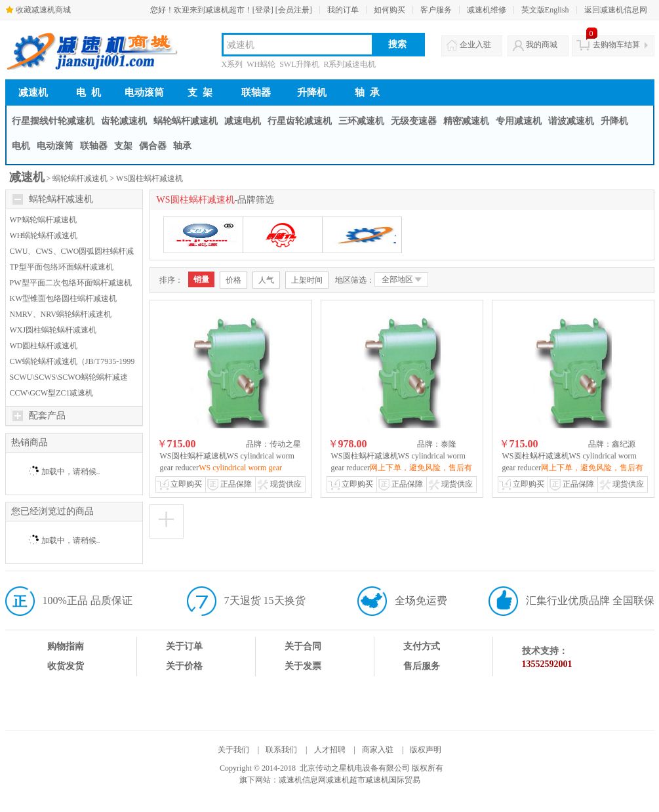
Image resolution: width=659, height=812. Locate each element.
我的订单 (343, 10)
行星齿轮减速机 (300, 121)
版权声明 (426, 750)
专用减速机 (519, 121)
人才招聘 (330, 750)
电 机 (89, 92)
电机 (21, 146)
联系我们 (281, 750)
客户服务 (436, 10)
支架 (123, 146)
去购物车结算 (616, 45)
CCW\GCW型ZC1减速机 (52, 393)
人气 (266, 280)
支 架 (200, 92)
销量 (201, 279)
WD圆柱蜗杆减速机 (44, 346)
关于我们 (233, 750)
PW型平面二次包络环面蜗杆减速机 (71, 283)
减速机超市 (346, 780)
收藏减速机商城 (43, 10)
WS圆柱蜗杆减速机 (150, 178)
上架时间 (307, 280)
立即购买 (186, 484)
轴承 (182, 146)
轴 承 (367, 92)
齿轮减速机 (124, 121)
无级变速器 (414, 121)
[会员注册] (294, 10)
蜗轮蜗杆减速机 (186, 121)
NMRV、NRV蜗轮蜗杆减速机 (61, 314)
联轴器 (256, 92)
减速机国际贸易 (393, 780)
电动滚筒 (144, 92)
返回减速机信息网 (616, 10)
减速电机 (243, 121)
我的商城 (542, 45)
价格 (233, 280)
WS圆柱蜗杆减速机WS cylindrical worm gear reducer (227, 468)
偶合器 (153, 146)
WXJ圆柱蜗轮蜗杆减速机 (53, 330)
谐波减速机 (571, 121)
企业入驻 (475, 45)
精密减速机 (466, 121)
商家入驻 (378, 750)
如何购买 (389, 10)
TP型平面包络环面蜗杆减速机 (62, 267)
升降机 (312, 92)
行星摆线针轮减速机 (53, 121)
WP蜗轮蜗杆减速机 (43, 220)
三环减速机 (361, 121)
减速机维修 (487, 10)
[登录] (263, 10)
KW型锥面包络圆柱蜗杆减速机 (64, 298)
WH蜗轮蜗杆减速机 (44, 235)
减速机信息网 (302, 780)
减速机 (33, 92)
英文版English (545, 10)
